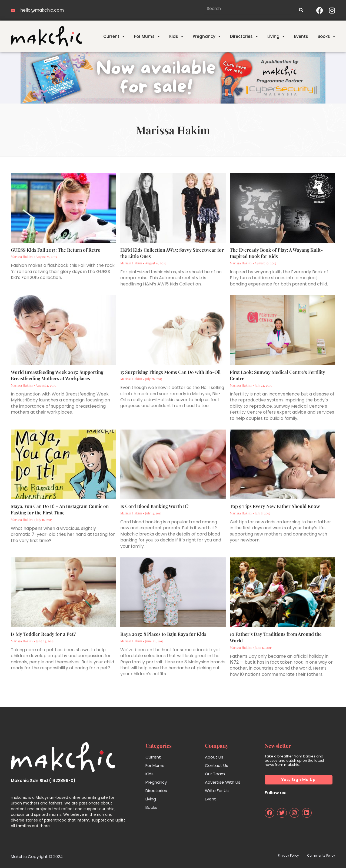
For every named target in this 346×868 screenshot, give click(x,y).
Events (301, 36)
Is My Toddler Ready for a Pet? (43, 634)
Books (326, 36)
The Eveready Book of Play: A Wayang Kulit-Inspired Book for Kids (276, 253)
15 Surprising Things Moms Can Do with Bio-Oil (170, 372)
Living (276, 36)
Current (114, 36)
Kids (176, 36)
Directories (244, 36)
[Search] (301, 10)
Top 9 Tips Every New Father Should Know (275, 506)
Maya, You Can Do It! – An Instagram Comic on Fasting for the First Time (60, 509)
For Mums (147, 36)
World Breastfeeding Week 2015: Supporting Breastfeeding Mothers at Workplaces (57, 375)
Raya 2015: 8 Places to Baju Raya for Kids (163, 634)
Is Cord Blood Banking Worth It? (154, 506)
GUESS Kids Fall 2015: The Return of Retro (56, 250)
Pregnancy (207, 36)
